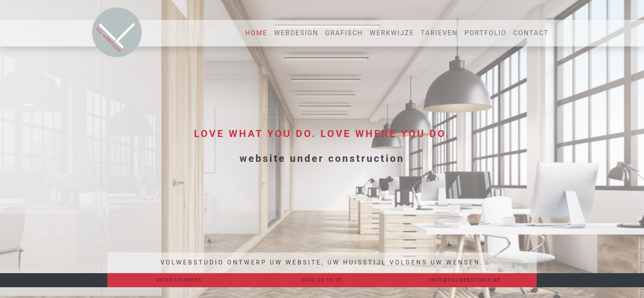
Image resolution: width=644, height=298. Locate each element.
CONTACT (531, 33)
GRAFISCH (344, 33)
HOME (258, 32)
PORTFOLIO (486, 33)
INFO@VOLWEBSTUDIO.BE (465, 280)
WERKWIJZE (392, 33)
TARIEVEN (439, 33)
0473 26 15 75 (322, 280)
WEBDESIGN (296, 33)
